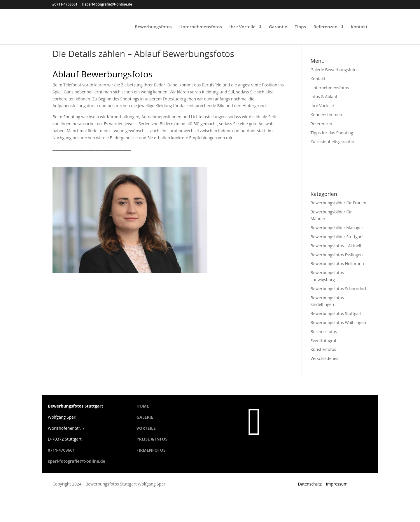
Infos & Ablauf (324, 96)
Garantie (278, 27)
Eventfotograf (324, 341)
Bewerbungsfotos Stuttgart (336, 313)
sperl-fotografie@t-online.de (77, 461)
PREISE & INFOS (152, 439)
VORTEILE (146, 428)
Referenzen (325, 27)
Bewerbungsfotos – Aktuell (336, 246)
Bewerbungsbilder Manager (337, 228)
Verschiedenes (324, 358)
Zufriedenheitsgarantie (332, 141)
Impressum (337, 484)
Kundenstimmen (326, 115)
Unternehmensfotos (201, 27)
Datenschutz (310, 484)
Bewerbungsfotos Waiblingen (338, 322)
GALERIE (145, 417)
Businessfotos (324, 332)
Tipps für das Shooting (332, 133)
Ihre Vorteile (242, 27)
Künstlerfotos (323, 349)
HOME (143, 406)
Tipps (300, 27)
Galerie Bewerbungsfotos (335, 70)
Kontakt (359, 27)
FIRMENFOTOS (151, 450)
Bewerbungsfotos (153, 27)
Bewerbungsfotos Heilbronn (337, 263)
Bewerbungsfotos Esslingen (337, 255)
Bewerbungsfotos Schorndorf (338, 289)
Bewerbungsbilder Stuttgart (337, 237)
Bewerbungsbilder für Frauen (338, 203)
